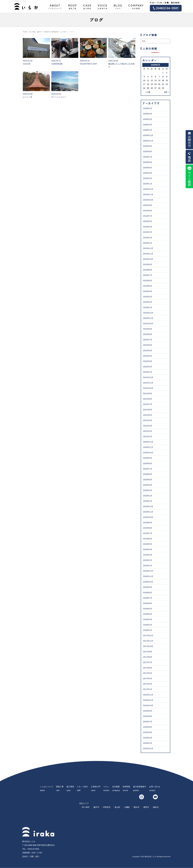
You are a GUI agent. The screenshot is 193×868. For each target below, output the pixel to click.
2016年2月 (148, 743)
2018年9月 (148, 587)
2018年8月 (148, 593)
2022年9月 (148, 329)
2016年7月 (148, 722)
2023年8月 (148, 270)
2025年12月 (148, 135)
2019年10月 (148, 517)
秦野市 (146, 807)
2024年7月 (148, 216)
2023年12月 (148, 248)
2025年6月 (148, 162)
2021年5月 (148, 415)
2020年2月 (148, 496)
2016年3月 (148, 738)
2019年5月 (148, 544)
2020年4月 (148, 485)
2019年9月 (148, 523)
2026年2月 (148, 125)
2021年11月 (148, 383)
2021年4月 (148, 420)
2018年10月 (148, 582)
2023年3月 (148, 297)
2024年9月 (148, 205)
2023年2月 (148, 302)
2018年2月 (148, 625)
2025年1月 (148, 184)
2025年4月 (148, 173)
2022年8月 (148, 334)
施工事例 (87, 6)
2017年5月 (148, 673)
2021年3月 (148, 426)
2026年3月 (148, 119)
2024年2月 (148, 238)
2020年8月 (148, 463)
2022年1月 (148, 372)
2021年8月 (148, 399)
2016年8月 (148, 716)
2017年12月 (148, 636)
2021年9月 (148, 394)
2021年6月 (148, 410)
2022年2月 (148, 367)
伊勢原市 (107, 807)
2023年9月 (148, 264)
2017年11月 (148, 641)
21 (159, 84)
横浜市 (137, 807)
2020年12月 (148, 442)
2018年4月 (148, 614)
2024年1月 (148, 243)
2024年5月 (148, 221)
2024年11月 (148, 194)
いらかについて (55, 6)
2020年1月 (148, 501)
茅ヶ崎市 (86, 807)
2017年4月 (148, 678)
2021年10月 (148, 388)
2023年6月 (148, 281)
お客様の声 (103, 6)
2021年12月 (148, 377)
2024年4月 (148, 227)
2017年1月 (148, 689)
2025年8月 (148, 151)
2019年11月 (148, 512)
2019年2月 (148, 560)
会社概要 (136, 6)
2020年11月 (148, 447)
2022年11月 (148, 318)
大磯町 (127, 807)
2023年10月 (148, 259)
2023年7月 (148, 275)
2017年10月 (148, 646)
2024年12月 (148, 189)
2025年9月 (148, 146)
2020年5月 (148, 480)
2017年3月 (148, 684)
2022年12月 (148, 313)
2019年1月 (148, 566)
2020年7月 (148, 469)
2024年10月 (148, 200)
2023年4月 (148, 291)
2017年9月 (148, 652)
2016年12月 (148, 695)
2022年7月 (148, 340)
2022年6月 (148, 345)
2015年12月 (148, 748)
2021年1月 (148, 436)
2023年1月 (148, 307)
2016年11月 (148, 700)
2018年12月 (148, 571)
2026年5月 (148, 108)
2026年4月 (148, 114)
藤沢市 (96, 807)
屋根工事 (73, 6)
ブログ (118, 6)
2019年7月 (148, 533)
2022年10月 (148, 324)
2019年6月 (148, 539)
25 (148, 88)
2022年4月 (148, 356)
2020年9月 (148, 458)
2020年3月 (148, 490)
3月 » (166, 92)
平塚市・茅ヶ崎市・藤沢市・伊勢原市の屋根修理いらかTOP (44, 32)
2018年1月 (148, 630)
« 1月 (148, 92)
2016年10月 (148, 705)
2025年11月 (148, 141)
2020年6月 (148, 474)
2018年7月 (148, 598)
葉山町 (117, 807)
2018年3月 (148, 619)
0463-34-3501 (33, 849)
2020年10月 (148, 453)
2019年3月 (148, 555)
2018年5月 (148, 609)
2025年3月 (148, 178)
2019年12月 (148, 506)
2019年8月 (148, 528)
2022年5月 (148, 351)
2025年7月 (148, 157)
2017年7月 (148, 662)
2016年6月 (148, 727)
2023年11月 (148, 254)
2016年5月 (148, 732)
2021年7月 (148, 404)
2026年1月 (148, 130)
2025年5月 (148, 168)
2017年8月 (148, 657)
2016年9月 (148, 711)
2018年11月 (148, 576)
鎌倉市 (156, 807)
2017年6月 (148, 668)
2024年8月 (148, 211)
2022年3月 (148, 361)
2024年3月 (148, 232)
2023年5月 (148, 286)
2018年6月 (148, 603)
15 (163, 80)
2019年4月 (148, 549)
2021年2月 (148, 431)
